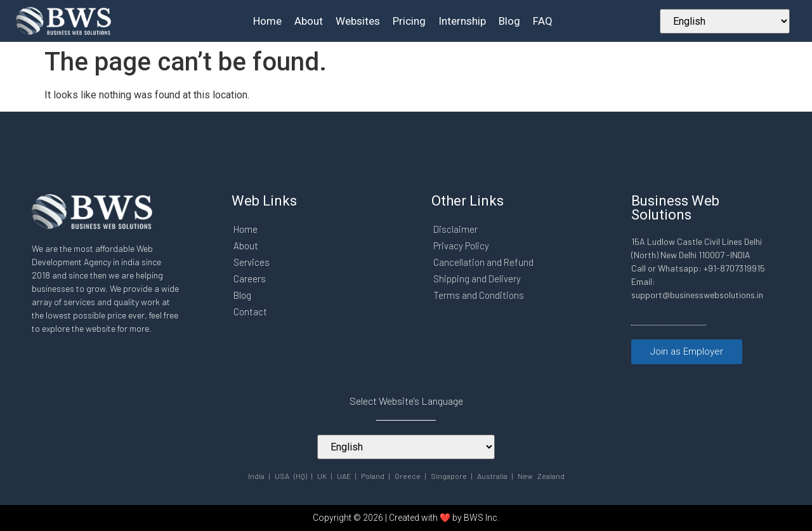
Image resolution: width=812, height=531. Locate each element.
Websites (358, 21)
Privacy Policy (461, 246)
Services (252, 262)
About (309, 21)
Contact (250, 311)
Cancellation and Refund (483, 262)
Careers (250, 279)
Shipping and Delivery (477, 279)
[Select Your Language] (725, 21)
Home (267, 21)
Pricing (409, 21)
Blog (509, 21)
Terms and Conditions (479, 295)
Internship (462, 21)
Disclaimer (455, 229)
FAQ (543, 21)
